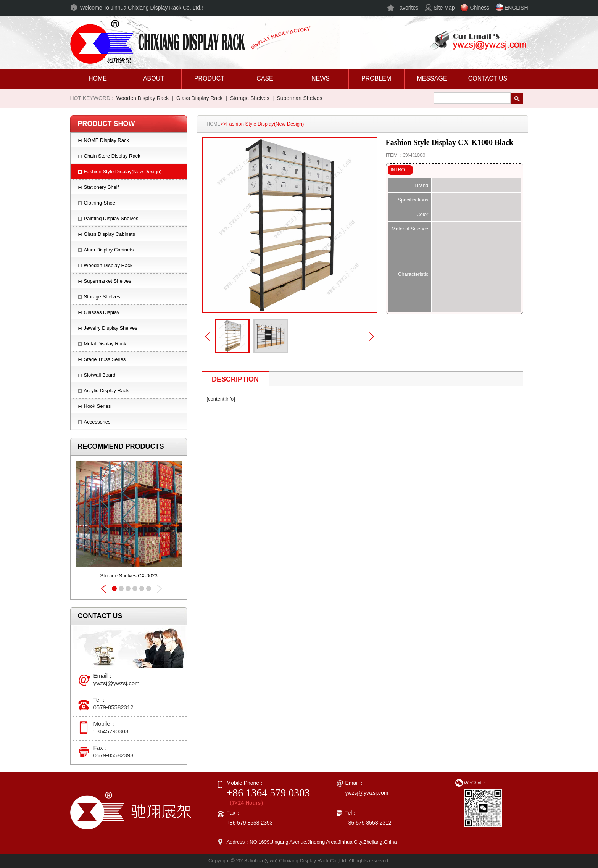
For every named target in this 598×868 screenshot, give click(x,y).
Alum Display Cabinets (109, 250)
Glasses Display (102, 312)
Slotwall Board (100, 375)
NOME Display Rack (106, 140)
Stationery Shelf (102, 187)
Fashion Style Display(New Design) (123, 172)
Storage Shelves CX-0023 (129, 576)
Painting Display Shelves (111, 218)
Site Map (444, 8)
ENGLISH (516, 8)
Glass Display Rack (199, 98)
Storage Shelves (250, 98)
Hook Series (98, 406)
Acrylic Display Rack (106, 391)
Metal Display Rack (105, 344)
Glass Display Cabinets (110, 234)
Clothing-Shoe (100, 203)
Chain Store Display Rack (112, 156)
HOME (214, 124)
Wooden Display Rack (143, 98)
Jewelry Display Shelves (111, 328)
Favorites (408, 8)
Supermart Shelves (299, 98)
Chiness (480, 8)
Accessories (97, 422)
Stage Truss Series (105, 359)
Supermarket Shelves (108, 281)
